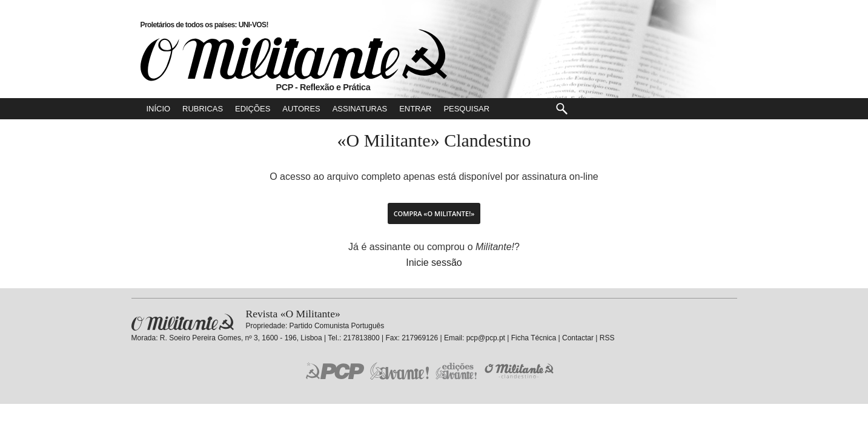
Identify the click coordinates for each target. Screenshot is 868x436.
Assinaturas (360, 109)
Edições (253, 109)
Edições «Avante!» (456, 371)
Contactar (578, 338)
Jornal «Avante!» (399, 371)
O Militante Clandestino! (520, 371)
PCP (335, 371)
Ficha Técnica (534, 338)
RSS (607, 338)
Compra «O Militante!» (434, 213)
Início (159, 109)
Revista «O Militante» (183, 322)
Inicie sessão (434, 263)
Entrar (415, 109)
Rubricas (203, 109)
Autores (301, 109)
